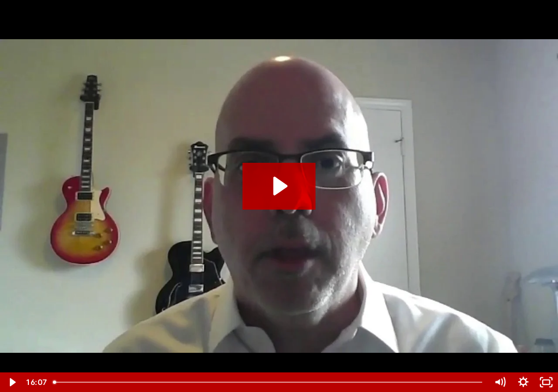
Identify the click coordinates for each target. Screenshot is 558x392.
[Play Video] (12, 382)
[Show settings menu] (523, 382)
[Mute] (500, 382)
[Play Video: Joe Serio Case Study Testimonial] (279, 186)
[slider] (269, 382)
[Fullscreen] (546, 382)
